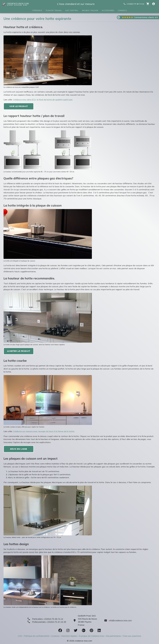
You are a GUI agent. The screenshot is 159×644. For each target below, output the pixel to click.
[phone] (47, 619)
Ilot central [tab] (72, 10)
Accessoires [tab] (108, 10)
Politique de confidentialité (37, 636)
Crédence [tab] (37, 10)
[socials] (60, 630)
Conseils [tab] (122, 10)
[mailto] (118, 620)
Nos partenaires (113, 636)
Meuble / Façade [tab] (90, 10)
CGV (20, 636)
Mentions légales (69, 636)
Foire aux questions (132, 636)
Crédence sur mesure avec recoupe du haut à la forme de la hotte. (44, 431)
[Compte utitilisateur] (154, 4)
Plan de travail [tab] (54, 10)
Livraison (55, 636)
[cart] (148, 4)
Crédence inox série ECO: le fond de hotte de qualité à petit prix (43, 100)
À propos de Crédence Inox (92, 636)
